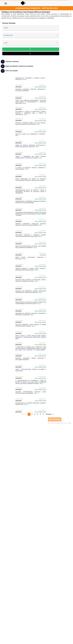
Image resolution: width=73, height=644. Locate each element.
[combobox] (31, 36)
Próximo (50, 414)
